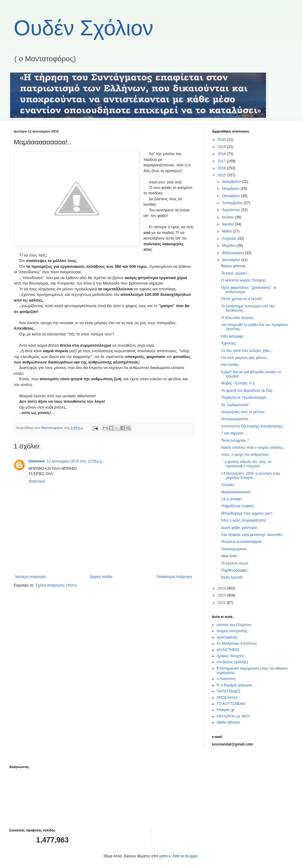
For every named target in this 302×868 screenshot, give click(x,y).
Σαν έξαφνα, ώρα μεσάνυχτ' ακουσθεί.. (253, 535)
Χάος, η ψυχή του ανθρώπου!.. (246, 455)
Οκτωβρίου (232, 196)
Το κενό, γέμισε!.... (236, 273)
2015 (222, 175)
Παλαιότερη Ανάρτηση (174, 577)
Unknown (37, 461)
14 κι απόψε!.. (232, 499)
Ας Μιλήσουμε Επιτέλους (237, 643)
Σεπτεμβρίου (233, 203)
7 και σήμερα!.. (233, 433)
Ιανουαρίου (232, 260)
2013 (222, 595)
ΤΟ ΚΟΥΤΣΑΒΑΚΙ (231, 704)
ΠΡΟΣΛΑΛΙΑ (227, 698)
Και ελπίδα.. (231, 365)
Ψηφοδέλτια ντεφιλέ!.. (239, 506)
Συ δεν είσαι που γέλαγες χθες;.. (247, 351)
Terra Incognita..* (235, 441)
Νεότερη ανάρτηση (30, 577)
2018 (222, 154)
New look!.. (230, 556)
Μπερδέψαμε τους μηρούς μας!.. (248, 513)
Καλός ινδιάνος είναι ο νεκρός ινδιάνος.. (253, 448)
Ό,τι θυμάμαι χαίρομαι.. (235, 685)
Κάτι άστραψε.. (233, 336)
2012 (222, 603)
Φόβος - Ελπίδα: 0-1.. (239, 383)
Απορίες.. (229, 485)
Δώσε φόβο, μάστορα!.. (240, 528)
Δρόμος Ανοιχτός (230, 656)
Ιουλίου (228, 217)
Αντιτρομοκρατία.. (235, 419)
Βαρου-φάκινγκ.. (234, 266)
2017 (222, 161)
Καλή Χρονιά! (232, 577)
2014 (222, 588)
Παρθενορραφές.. (235, 570)
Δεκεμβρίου (232, 182)
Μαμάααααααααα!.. (237, 492)
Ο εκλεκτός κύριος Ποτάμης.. (244, 280)
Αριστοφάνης (227, 637)
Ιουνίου (228, 224)
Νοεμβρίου (231, 189)
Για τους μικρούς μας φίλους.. (245, 358)
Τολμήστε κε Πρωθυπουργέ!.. (245, 398)
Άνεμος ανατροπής (232, 631)
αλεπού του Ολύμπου (234, 625)
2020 (222, 140)
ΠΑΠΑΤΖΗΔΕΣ (229, 691)
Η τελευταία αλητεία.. (238, 318)
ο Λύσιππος (226, 679)
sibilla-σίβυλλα (228, 722)
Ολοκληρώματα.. (235, 549)
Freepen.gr (226, 710)
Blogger (191, 856)
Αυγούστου (232, 210)
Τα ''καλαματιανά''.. (236, 405)
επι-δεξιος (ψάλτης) (232, 662)
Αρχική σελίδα (101, 577)
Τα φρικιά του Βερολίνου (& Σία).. (248, 391)
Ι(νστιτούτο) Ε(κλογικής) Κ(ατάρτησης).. (253, 426)
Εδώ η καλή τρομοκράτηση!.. (244, 520)
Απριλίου (230, 239)
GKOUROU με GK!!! (233, 716)
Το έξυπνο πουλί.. (235, 563)
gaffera (165, 856)
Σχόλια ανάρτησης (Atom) (56, 585)
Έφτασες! (229, 343)
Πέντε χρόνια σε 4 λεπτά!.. (242, 299)
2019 (222, 147)
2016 (222, 168)
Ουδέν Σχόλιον (84, 28)
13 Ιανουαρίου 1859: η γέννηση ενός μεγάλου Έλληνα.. (251, 476)
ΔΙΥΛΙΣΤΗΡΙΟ (228, 650)
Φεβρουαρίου (234, 253)
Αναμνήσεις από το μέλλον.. (244, 412)
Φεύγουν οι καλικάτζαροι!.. (242, 542)
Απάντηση (37, 481)
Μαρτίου (229, 246)
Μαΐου (228, 231)
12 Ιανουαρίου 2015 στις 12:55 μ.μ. (75, 461)
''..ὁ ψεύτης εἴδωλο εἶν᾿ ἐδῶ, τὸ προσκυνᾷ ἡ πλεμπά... (246, 464)
